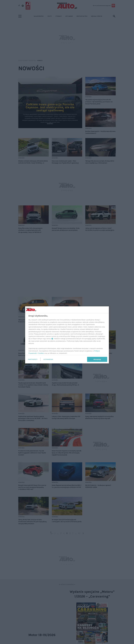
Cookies (41, 353)
